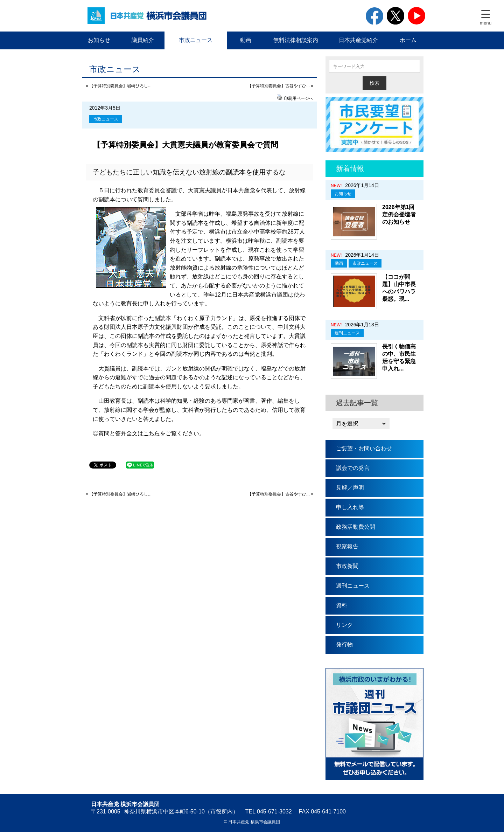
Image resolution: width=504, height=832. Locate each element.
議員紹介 (143, 40)
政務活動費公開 (356, 527)
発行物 (344, 644)
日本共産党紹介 (358, 40)
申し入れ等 (350, 507)
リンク (344, 625)
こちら (152, 433)
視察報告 (347, 546)
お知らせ (99, 40)
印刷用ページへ (299, 98)
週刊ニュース (347, 333)
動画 (246, 40)
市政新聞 (347, 566)
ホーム (408, 40)
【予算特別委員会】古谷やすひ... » (280, 86)
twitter (395, 16)
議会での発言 (353, 468)
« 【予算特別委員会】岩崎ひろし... (119, 86)
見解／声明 (350, 488)
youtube (416, 16)
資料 (342, 605)
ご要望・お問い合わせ (364, 448)
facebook (374, 16)
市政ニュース (196, 40)
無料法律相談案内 (296, 40)
